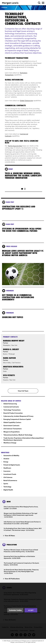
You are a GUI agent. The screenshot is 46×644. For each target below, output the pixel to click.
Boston (5, 356)
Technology (7, 488)
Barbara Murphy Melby (14, 342)
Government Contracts (11, 427)
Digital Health (8, 492)
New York (14, 347)
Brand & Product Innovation (13, 415)
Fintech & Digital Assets (12, 467)
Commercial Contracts (11, 409)
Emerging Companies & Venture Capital (17, 421)
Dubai (5, 373)
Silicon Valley (7, 364)
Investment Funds (10, 476)
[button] (39, 3)
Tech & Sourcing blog (15, 146)
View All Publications (11, 580)
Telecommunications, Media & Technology (18, 437)
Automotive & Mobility (11, 457)
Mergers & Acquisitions (12, 434)
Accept (31, 610)
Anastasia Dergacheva (13, 368)
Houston (6, 382)
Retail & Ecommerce (10, 482)
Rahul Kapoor (9, 360)
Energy (6, 464)
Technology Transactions (12, 412)
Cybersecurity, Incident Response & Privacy (18, 418)
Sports (6, 485)
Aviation (6, 460)
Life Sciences (8, 479)
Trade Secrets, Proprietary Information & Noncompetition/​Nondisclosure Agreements (24, 441)
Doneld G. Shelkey (11, 351)
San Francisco (16, 364)
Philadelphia (7, 347)
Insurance (7, 473)
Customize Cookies (15, 610)
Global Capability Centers (12, 424)
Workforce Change (10, 444)
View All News (9, 537)
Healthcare (7, 470)
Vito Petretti (9, 377)
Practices (4, 7)
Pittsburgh (12, 356)
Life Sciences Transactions (13, 430)
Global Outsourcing (26, 101)
